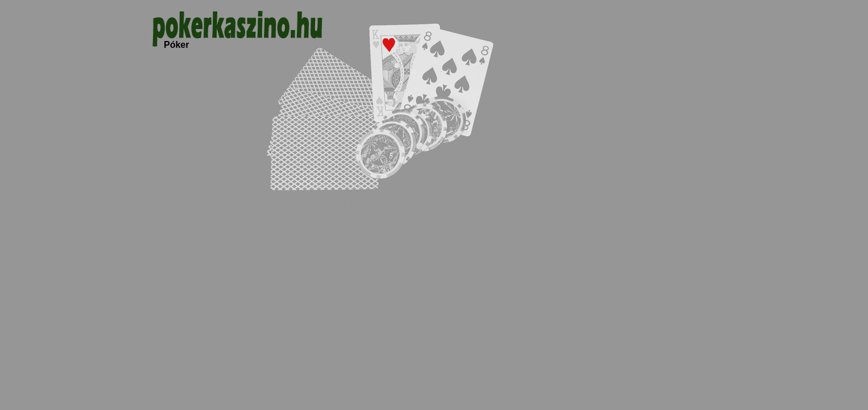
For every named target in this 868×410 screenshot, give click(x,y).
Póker (176, 45)
